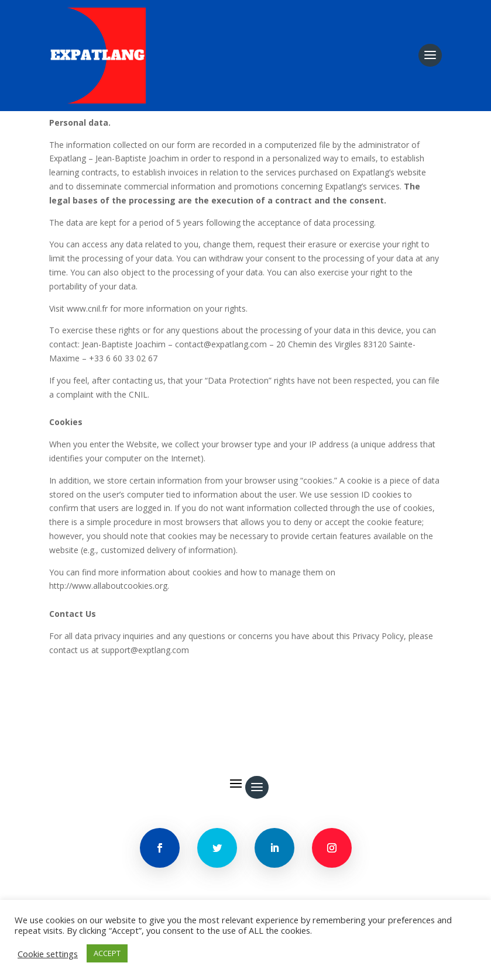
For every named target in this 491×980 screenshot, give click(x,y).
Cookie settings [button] (48, 954)
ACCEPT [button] (107, 953)
